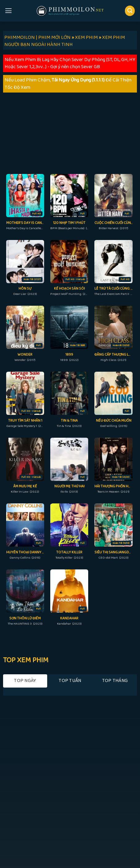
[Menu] (8, 11)
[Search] (130, 11)
